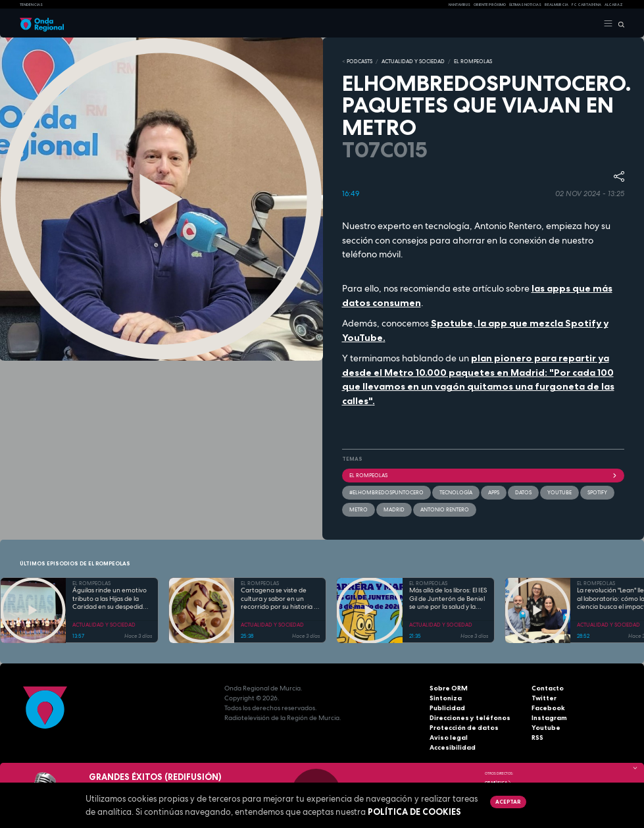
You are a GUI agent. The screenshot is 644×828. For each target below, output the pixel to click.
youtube (559, 492)
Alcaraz (614, 5)
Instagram (549, 718)
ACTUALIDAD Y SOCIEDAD (413, 61)
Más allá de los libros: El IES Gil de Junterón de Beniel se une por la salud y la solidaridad (448, 599)
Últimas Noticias (525, 5)
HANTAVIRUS (459, 5)
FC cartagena (586, 5)
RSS (537, 737)
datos (523, 492)
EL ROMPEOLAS (473, 61)
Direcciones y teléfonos (470, 718)
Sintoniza (446, 698)
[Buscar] (619, 24)
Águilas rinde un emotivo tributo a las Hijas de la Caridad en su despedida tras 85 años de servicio (110, 599)
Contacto (548, 688)
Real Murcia (557, 5)
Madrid (394, 509)
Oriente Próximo (490, 5)
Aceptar (508, 802)
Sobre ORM (449, 688)
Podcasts (359, 61)
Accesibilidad (453, 747)
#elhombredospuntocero (386, 492)
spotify (597, 492)
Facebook (548, 708)
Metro (359, 509)
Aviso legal (449, 737)
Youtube (546, 728)
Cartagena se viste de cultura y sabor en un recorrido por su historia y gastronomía (279, 599)
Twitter (544, 698)
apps (494, 492)
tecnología (456, 492)
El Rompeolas (483, 475)
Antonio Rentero (445, 509)
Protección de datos (464, 728)
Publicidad (447, 708)
